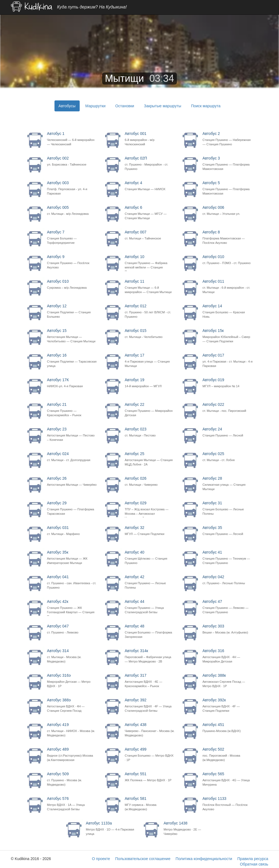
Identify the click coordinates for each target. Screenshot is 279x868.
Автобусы (67, 106)
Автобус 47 (227, 607)
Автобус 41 (227, 558)
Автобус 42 (150, 582)
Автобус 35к (72, 558)
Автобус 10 (150, 263)
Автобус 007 (150, 235)
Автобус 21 (72, 410)
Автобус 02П (150, 164)
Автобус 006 (227, 211)
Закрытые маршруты (163, 106)
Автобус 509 (72, 779)
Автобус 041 (72, 582)
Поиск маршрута (206, 106)
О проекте (101, 859)
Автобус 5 (227, 188)
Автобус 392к (227, 705)
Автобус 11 (150, 287)
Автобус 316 (227, 656)
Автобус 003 (72, 188)
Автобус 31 (227, 508)
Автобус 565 (227, 779)
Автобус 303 (227, 629)
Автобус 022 (227, 408)
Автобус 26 (72, 481)
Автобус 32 (150, 531)
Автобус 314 (72, 656)
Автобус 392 (150, 705)
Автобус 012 (150, 311)
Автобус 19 (150, 383)
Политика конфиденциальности (204, 859)
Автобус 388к (227, 681)
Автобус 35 (227, 531)
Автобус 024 (72, 457)
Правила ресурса (253, 859)
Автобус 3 (227, 164)
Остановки (125, 106)
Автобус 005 (72, 211)
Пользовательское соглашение (143, 859)
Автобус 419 (72, 730)
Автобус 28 (227, 484)
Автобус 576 (72, 804)
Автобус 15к (227, 336)
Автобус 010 (227, 260)
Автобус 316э (72, 681)
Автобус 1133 (227, 804)
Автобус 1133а (111, 828)
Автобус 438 (150, 730)
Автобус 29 (72, 508)
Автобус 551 (150, 777)
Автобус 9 (72, 262)
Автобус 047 (72, 629)
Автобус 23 (72, 434)
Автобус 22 (150, 410)
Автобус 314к (150, 656)
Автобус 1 (72, 139)
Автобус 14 (227, 311)
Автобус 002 (72, 161)
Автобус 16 (72, 361)
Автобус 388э (72, 705)
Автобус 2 (227, 139)
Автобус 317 (150, 681)
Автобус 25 (150, 459)
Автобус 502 (227, 755)
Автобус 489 (72, 755)
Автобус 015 (150, 334)
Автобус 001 (150, 139)
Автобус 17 (150, 361)
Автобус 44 (150, 607)
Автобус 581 (150, 804)
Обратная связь (254, 864)
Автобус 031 (72, 531)
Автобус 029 (150, 509)
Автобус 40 (150, 558)
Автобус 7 (72, 237)
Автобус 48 (150, 631)
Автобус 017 (227, 361)
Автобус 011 (227, 287)
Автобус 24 (227, 432)
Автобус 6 (150, 213)
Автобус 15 (72, 336)
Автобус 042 (227, 580)
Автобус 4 (150, 186)
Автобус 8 (227, 237)
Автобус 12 (72, 311)
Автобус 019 (227, 383)
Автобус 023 (150, 432)
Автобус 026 (150, 481)
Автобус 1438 (189, 828)
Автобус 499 (150, 755)
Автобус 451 (227, 728)
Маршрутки (96, 106)
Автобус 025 (227, 457)
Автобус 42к (72, 608)
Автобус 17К (72, 383)
